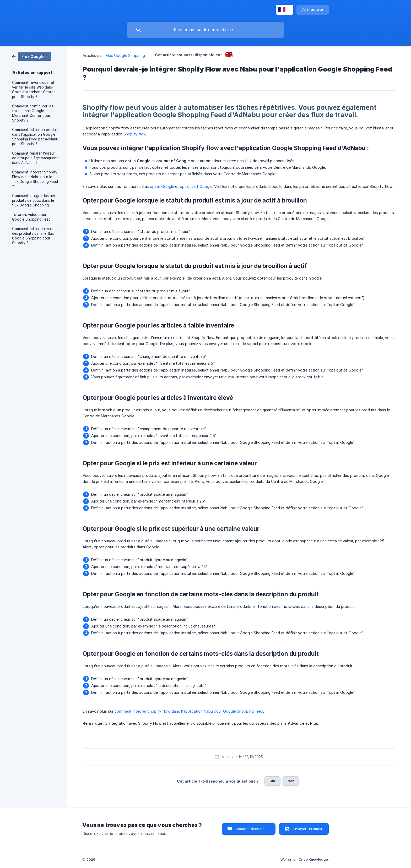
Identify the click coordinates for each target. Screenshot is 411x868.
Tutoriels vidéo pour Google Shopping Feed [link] (31, 217)
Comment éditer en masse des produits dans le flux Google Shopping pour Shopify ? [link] (34, 236)
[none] (285, 10)
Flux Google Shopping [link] (126, 55)
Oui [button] (272, 781)
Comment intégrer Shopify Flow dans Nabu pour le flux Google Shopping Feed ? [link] (35, 179)
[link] (32, 56)
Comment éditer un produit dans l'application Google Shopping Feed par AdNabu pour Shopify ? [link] (35, 137)
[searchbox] (206, 30)
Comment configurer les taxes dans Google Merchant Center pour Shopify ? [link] (33, 113)
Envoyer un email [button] (308, 829)
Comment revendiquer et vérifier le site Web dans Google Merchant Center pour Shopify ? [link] (33, 90)
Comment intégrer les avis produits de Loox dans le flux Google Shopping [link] (34, 200)
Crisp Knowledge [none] (313, 859)
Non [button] (291, 781)
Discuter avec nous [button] (252, 829)
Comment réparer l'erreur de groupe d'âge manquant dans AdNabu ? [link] (35, 158)
